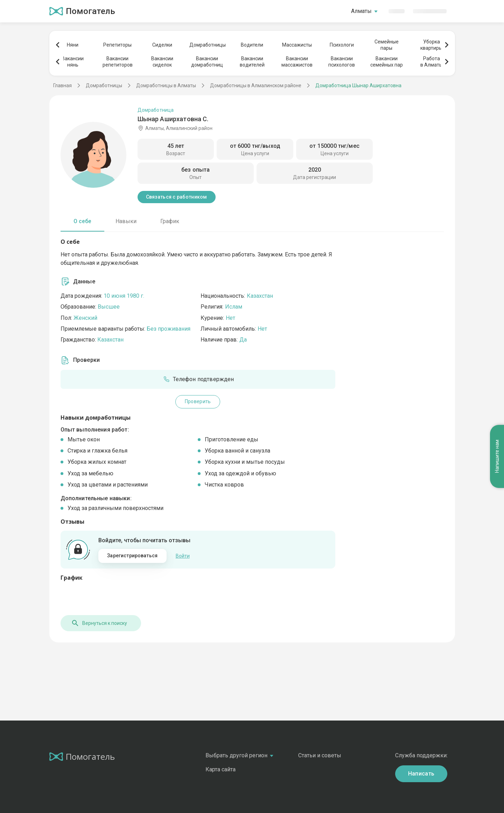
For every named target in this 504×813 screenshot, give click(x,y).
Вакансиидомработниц (207, 62)
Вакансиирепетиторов (118, 62)
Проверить (198, 401)
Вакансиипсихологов (342, 62)
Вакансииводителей (252, 62)
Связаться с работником (177, 197)
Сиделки (162, 45)
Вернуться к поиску (99, 623)
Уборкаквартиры (431, 45)
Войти (183, 556)
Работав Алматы (432, 62)
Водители (252, 45)
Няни (73, 45)
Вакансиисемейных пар (387, 62)
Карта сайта (220, 769)
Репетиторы (117, 45)
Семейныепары (387, 45)
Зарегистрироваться (132, 556)
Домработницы (207, 45)
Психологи (342, 45)
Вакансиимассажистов (297, 62)
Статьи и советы (320, 755)
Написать (421, 774)
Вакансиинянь (73, 62)
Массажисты (297, 45)
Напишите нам (497, 456)
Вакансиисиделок (162, 62)
